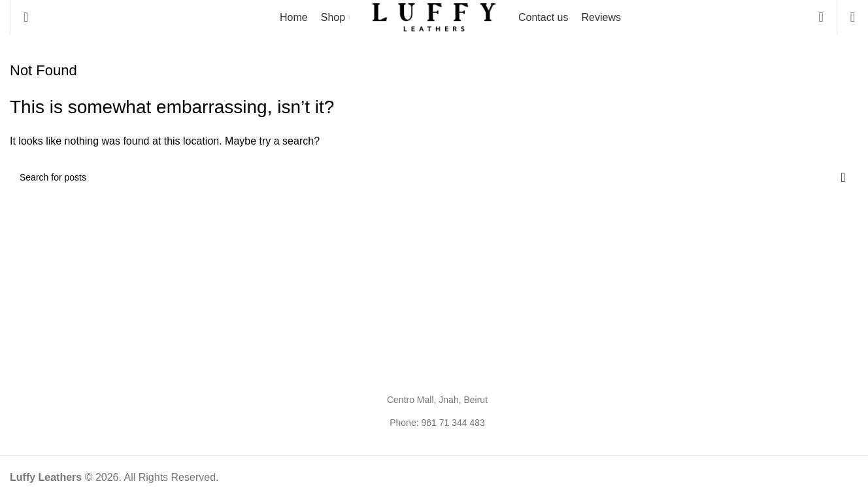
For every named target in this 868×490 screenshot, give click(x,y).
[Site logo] (434, 17)
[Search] (26, 17)
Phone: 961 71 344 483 (437, 423)
